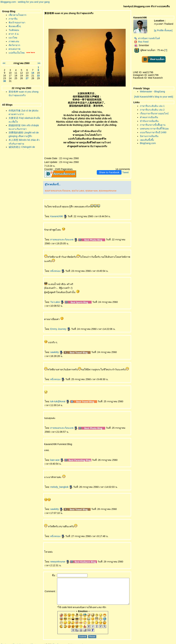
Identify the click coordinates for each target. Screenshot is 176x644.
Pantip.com (6, 642)
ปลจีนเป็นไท (17, 53)
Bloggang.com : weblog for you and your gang (25, 2)
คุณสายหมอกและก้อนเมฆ (52, 187)
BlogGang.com (150, 145)
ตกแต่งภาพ (14, 49)
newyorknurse (54, 554)
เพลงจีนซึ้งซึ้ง (149, 141)
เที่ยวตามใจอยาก (17, 15)
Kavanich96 (53, 213)
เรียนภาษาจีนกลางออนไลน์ (156, 115)
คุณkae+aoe (86, 187)
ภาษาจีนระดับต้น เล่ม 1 (154, 107)
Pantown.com (38, 642)
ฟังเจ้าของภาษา (17, 22)
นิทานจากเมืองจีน (151, 138)
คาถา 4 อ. (14, 34)
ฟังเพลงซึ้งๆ (15, 26)
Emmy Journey (55, 325)
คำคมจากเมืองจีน (151, 119)
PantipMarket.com (21, 642)
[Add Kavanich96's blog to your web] (155, 98)
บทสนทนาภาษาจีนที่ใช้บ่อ (156, 130)
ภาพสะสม (14, 41)
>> (34, 63)
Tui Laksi (52, 298)
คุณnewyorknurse (102, 187)
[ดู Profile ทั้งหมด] (164, 33)
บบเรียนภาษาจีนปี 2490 (155, 134)
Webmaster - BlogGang (154, 93)
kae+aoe (52, 456)
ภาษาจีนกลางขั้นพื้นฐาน (154, 126)
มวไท (13, 38)
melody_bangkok (56, 479)
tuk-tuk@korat (54, 398)
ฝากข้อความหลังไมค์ (149, 40)
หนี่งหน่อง (52, 267)
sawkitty (51, 348)
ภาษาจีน (13, 19)
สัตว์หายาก (14, 45)
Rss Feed (143, 43)
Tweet (127, 169)
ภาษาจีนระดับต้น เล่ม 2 (154, 111)
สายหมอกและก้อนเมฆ (59, 236)
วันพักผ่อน (14, 30)
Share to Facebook (111, 169)
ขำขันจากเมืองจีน (151, 122)
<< (4, 63)
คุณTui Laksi (73, 187)
